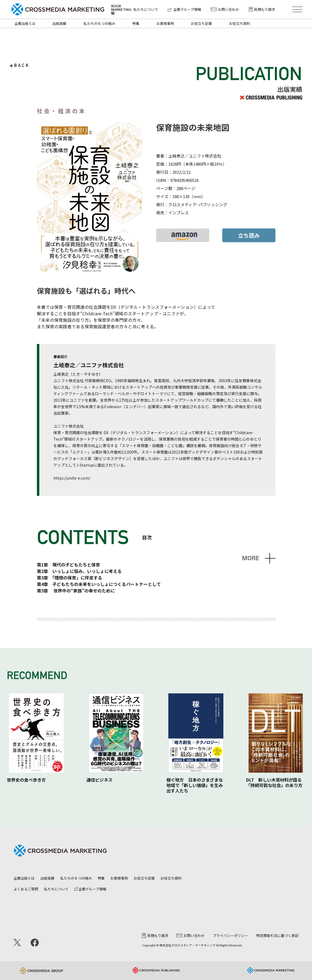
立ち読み (249, 235)
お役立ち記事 (201, 23)
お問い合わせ (225, 9)
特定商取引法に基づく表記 (277, 935)
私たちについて (146, 9)
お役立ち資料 (240, 23)
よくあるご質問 (26, 889)
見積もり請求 (262, 9)
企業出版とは (25, 23)
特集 (136, 23)
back (22, 65)
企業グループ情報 (184, 9)
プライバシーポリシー (230, 935)
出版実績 (59, 23)
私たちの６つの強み (99, 23)
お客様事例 (165, 23)
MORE (250, 558)
